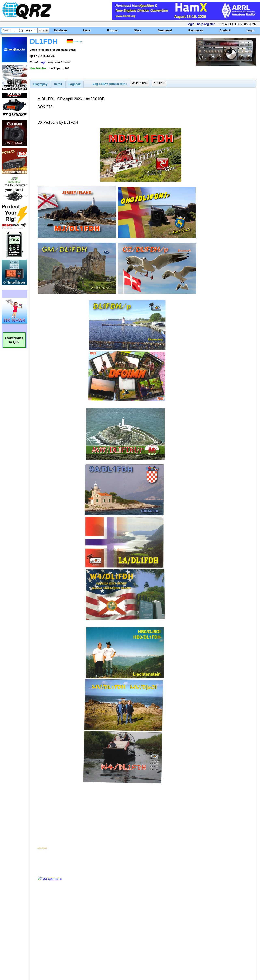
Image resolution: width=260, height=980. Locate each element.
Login (250, 30)
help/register (206, 24)
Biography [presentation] (40, 84)
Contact (225, 30)
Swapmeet (165, 30)
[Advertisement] (94, 937)
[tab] (40, 84)
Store (138, 30)
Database (60, 30)
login (191, 24)
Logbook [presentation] (75, 84)
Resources (196, 30)
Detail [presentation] (58, 84)
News (87, 30)
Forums (112, 30)
